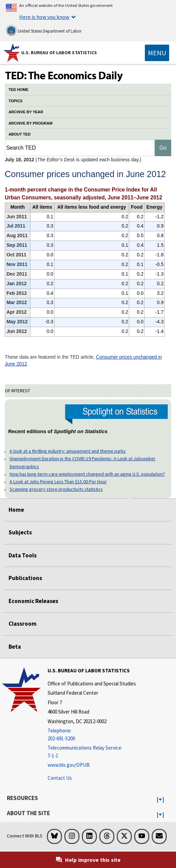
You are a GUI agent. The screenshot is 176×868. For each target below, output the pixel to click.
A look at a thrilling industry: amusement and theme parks (68, 451)
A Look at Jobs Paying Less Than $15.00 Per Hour (58, 482)
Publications (25, 578)
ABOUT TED (20, 134)
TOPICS (16, 101)
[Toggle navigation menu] (157, 53)
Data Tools (23, 555)
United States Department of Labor (44, 31)
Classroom (23, 624)
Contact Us (60, 778)
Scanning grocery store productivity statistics (56, 489)
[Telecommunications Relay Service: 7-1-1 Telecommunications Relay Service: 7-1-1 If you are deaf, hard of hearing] (92, 752)
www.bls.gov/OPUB (69, 765)
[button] (160, 800)
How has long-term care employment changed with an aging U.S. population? (87, 474)
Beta (15, 647)
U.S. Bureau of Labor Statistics (59, 53)
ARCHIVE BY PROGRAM (30, 123)
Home (16, 510)
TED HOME (18, 90)
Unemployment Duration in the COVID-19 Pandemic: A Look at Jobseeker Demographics (83, 462)
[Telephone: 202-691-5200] (92, 735)
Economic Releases (33, 601)
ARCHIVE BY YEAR (26, 112)
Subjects (20, 532)
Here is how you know (44, 17)
